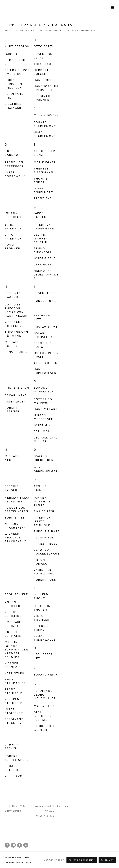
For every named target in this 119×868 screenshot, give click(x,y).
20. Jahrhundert (51, 31)
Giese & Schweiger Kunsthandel (12, 8)
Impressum (63, 806)
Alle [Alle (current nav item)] (7, 31)
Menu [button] (112, 8)
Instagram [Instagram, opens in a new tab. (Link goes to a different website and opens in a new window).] (13, 845)
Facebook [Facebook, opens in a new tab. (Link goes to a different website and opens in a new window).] (20, 845)
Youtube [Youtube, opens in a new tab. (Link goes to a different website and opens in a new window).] (26, 845)
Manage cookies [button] (34, 853)
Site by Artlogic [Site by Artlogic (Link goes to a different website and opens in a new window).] (69, 858)
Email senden (7, 845)
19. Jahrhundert (25, 31)
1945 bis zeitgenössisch (81, 31)
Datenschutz (12, 853)
